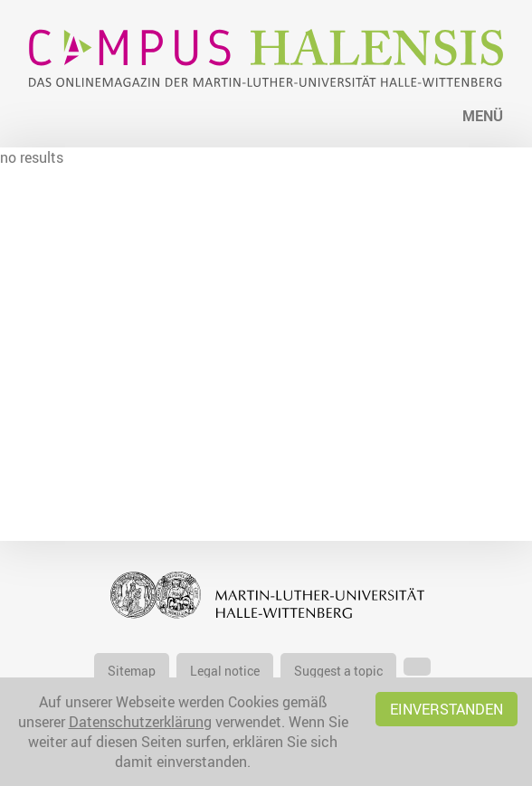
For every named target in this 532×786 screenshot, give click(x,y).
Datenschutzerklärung (140, 722)
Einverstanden (446, 709)
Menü (483, 116)
